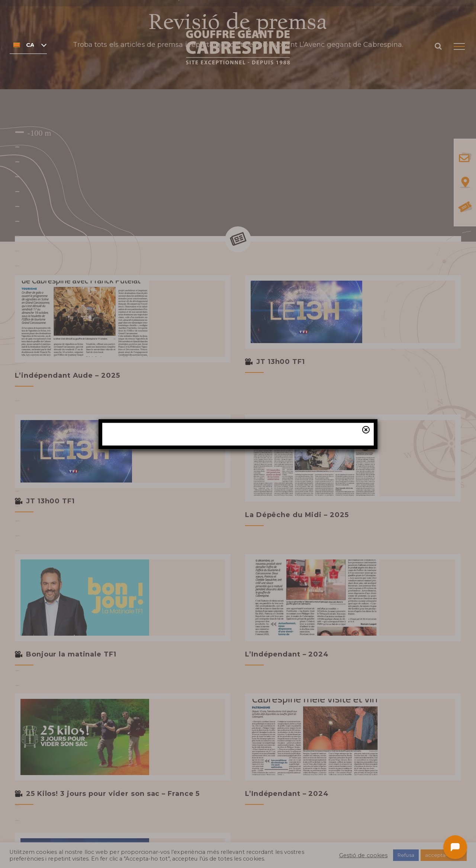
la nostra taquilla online (260, 484)
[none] (28, 45)
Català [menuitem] (30, 45)
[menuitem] (28, 45)
